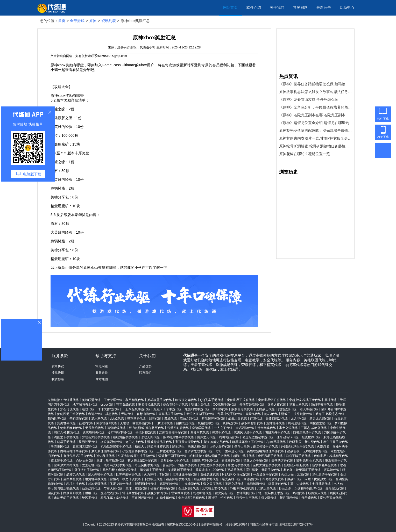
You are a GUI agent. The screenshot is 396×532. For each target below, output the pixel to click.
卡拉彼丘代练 (153, 479)
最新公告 (324, 8)
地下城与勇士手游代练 (274, 493)
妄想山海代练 (146, 414)
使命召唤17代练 (288, 437)
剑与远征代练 (297, 423)
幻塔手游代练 (66, 442)
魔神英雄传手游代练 (74, 451)
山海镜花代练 (191, 484)
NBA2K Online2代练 (236, 475)
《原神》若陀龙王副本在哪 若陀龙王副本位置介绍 (315, 115)
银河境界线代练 (96, 479)
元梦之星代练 (266, 488)
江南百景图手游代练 (173, 433)
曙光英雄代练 (231, 479)
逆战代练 (88, 409)
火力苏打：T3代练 (157, 475)
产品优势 (145, 366)
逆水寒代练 (99, 419)
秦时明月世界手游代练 (178, 437)
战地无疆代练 (97, 484)
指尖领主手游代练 (152, 470)
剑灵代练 (155, 419)
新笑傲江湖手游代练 (200, 414)
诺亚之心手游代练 (256, 461)
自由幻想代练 (185, 423)
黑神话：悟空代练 (221, 498)
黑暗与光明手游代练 (118, 465)
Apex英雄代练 (276, 442)
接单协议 (58, 373)
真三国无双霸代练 (85, 447)
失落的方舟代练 (282, 461)
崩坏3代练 (271, 414)
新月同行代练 (289, 498)
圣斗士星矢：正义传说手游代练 (256, 447)
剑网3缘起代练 (229, 437)
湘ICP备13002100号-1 (182, 524)
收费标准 (58, 379)
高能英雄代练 (169, 484)
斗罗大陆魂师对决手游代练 (137, 456)
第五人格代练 (299, 405)
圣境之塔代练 (234, 484)
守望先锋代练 (126, 405)
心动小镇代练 (166, 498)
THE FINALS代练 (242, 488)
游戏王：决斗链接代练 (297, 414)
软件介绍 (254, 8)
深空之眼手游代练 (213, 465)
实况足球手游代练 (180, 470)
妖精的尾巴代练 (209, 423)
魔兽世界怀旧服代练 (272, 400)
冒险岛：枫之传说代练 (125, 479)
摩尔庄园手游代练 (336, 442)
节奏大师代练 (113, 488)
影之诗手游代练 (239, 465)
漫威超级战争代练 (160, 442)
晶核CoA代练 (76, 475)
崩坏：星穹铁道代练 (110, 461)
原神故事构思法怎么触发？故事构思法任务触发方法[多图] (315, 92)
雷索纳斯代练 (181, 493)
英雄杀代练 (235, 470)
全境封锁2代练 (146, 433)
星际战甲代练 (88, 442)
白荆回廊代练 (73, 493)
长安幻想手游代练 (163, 488)
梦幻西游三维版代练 (71, 414)
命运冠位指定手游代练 (258, 437)
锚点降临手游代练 (178, 479)
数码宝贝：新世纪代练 (305, 442)
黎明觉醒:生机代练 (309, 461)
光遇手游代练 (221, 433)
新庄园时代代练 (146, 484)
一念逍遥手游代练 (266, 475)
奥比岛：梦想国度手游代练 (302, 470)
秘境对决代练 (76, 484)
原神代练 (330, 400)
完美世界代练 (66, 423)
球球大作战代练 (108, 409)
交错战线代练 (110, 493)
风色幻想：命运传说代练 (119, 470)
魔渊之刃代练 (206, 437)
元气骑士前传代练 (214, 488)
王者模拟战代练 (149, 405)
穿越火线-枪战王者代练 (305, 400)
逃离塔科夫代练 (94, 433)
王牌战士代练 (265, 409)
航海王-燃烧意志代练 (330, 414)
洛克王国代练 (60, 447)
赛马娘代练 (331, 470)
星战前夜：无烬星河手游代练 (307, 451)
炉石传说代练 (69, 409)
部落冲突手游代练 (230, 414)
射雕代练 (91, 493)
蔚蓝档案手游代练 (206, 479)
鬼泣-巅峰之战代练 (216, 442)
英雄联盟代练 (91, 400)
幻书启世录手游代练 (307, 433)
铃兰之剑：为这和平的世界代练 (301, 488)
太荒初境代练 (91, 465)
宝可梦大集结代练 (66, 465)
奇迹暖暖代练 (201, 428)
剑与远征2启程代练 (192, 498)
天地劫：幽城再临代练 (136, 423)
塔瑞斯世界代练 (133, 493)
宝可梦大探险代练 (188, 442)
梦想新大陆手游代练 (96, 437)
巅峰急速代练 (210, 475)
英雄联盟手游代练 (160, 400)
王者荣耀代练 (113, 400)
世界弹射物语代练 (128, 475)
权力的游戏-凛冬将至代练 (146, 428)
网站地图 (102, 379)
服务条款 (102, 373)
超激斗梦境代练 (244, 456)
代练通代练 (71, 400)
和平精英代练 (135, 400)
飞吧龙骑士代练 (121, 484)
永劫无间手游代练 (66, 498)
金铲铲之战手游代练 (199, 451)
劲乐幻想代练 (91, 488)
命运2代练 (95, 414)
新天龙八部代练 (320, 419)
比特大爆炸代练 (220, 447)
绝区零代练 (90, 498)
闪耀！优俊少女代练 (319, 479)
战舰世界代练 (238, 419)
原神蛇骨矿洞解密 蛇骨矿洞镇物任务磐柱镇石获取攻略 (315, 146)
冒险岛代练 (253, 414)
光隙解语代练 (256, 484)
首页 (62, 21)
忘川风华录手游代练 (248, 433)
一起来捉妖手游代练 (136, 409)
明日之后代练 (200, 405)
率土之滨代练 (288, 428)
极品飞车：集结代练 (115, 498)
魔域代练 (171, 419)
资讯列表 (109, 21)
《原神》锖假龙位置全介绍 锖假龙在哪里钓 (314, 123)
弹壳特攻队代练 (273, 479)
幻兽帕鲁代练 (202, 493)
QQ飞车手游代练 (212, 400)
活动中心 (347, 8)
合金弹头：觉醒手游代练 (180, 465)
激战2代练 (294, 479)
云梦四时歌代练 (178, 428)
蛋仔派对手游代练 (87, 470)
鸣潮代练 (299, 493)
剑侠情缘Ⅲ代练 (107, 423)
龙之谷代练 (299, 419)
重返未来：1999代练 (210, 470)
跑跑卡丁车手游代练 (167, 409)
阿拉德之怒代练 (321, 423)
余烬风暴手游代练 (270, 456)
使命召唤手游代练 (175, 405)
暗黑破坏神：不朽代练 (248, 442)
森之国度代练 (213, 484)
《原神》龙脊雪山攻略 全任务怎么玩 (309, 99)
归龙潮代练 (269, 498)
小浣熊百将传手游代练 (138, 451)
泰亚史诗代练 (231, 461)
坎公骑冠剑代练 (111, 442)
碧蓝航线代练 (116, 428)
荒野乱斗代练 (275, 423)
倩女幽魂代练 (267, 428)
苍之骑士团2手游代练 (142, 461)
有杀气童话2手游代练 (78, 456)
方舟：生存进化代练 (230, 451)
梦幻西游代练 (79, 419)
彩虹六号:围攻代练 (67, 433)
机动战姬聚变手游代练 (116, 447)
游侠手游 (123, 47)
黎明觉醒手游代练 (125, 437)
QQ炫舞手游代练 (225, 405)
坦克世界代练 (136, 419)
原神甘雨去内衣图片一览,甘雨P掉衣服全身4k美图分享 (315, 138)
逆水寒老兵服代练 (324, 465)
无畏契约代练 (95, 428)
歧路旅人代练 (317, 493)
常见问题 (300, 8)
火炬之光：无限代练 (295, 475)
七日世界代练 (321, 484)
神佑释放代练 (105, 456)
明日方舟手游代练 (277, 433)
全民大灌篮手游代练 (267, 465)
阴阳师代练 (220, 409)
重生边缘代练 (300, 484)
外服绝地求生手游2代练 (297, 447)
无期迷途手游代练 (185, 475)
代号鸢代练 (309, 498)
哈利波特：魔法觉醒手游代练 (210, 456)
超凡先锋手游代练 (100, 475)
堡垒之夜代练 (277, 405)
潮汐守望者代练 (331, 498)
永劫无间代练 (150, 437)
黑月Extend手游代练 (175, 461)
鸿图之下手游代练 (66, 437)
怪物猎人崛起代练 (296, 465)
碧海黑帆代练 (246, 493)
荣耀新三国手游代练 (172, 456)
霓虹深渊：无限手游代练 (263, 470)
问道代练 (256, 419)
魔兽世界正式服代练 (241, 400)
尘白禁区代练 (73, 479)
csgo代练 (107, 405)
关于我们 (277, 8)
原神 (93, 21)
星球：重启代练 (136, 488)
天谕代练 (127, 414)
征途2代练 (86, 423)
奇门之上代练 (135, 442)
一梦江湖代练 (164, 423)
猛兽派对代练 (278, 484)
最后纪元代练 (335, 488)
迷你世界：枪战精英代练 (331, 456)
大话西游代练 (245, 428)
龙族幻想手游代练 (197, 409)
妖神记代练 (230, 423)
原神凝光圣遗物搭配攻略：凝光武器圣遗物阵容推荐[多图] (315, 131)
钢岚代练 (54, 493)
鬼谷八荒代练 (200, 433)
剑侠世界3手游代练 (205, 461)
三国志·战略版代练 (314, 428)
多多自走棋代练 (242, 409)
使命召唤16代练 (71, 428)
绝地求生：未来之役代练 (189, 447)
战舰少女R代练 (158, 493)
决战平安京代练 (322, 405)
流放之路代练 (189, 419)
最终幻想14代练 (277, 419)
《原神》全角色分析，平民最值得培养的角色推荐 (315, 107)
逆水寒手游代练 (62, 461)
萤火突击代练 (224, 493)
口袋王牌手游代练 (298, 456)
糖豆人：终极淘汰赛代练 (152, 447)
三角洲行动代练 (143, 498)
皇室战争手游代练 (171, 414)
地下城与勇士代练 (85, 405)
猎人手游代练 (309, 409)
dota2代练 (117, 419)
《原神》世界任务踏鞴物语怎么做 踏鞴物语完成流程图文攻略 (315, 84)
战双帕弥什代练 (252, 423)
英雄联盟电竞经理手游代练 (265, 451)
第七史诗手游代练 (325, 475)
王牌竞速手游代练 (169, 451)
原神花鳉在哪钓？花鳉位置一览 (305, 154)
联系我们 (145, 373)
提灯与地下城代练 (120, 433)
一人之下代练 (223, 428)
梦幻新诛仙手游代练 (105, 451)
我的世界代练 (57, 419)
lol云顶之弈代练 (186, 400)
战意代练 (112, 414)
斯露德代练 (251, 479)
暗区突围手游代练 (147, 465)
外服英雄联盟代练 (252, 405)
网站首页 (230, 8)
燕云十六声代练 (247, 498)
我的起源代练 (287, 409)
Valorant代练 (84, 461)
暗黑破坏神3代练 (213, 419)
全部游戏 (77, 21)
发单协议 (58, 366)
